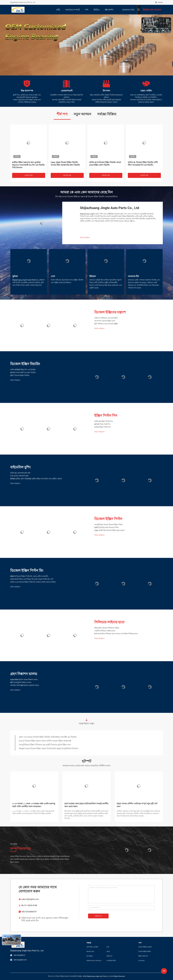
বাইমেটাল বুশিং (20, 467)
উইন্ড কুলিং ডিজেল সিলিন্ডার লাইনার (107, 628)
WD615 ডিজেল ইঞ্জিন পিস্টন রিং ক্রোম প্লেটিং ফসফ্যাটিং (29, 576)
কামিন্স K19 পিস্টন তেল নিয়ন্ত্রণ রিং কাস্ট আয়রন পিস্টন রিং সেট (32, 579)
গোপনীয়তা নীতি (111, 961)
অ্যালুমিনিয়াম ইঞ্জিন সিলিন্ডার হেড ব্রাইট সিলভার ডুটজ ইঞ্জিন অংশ (45, 745)
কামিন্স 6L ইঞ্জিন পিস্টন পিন (104, 421)
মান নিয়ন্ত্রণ (90, 956)
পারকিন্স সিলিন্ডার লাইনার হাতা (105, 631)
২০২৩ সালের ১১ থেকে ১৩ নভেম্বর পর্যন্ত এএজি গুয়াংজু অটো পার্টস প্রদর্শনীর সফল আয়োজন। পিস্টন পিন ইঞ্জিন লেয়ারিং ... (33, 812)
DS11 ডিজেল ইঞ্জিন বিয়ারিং (20, 375)
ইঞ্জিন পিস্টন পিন (106, 416)
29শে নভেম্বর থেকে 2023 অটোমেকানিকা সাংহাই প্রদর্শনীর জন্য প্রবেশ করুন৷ (86, 805)
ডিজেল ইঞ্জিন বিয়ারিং (25, 364)
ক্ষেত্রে (108, 952)
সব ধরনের (141, 961)
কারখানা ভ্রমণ (90, 952)
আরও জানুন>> (85, 237)
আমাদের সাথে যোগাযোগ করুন (95, 961)
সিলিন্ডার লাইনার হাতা (109, 622)
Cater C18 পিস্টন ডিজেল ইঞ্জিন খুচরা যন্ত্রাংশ (110, 530)
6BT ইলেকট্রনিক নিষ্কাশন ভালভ (21, 682)
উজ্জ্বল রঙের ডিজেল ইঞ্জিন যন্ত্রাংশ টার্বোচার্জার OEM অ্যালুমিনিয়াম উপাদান (49, 749)
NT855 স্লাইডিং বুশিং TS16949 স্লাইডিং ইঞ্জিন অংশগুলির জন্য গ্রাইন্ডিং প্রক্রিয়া (36, 479)
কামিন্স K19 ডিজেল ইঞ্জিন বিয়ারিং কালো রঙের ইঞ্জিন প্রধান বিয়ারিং (105, 164)
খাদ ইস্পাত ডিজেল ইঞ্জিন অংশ (105, 321)
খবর (108, 947)
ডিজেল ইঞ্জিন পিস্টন (108, 519)
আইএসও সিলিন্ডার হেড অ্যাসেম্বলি (106, 318)
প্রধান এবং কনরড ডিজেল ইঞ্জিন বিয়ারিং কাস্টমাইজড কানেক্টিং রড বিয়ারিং (48, 737)
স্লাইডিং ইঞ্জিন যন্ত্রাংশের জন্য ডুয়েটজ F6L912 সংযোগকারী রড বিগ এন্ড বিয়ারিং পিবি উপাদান (28, 165)
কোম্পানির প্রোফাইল (92, 947)
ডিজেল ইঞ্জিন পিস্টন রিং (27, 571)
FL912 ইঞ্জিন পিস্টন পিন (103, 427)
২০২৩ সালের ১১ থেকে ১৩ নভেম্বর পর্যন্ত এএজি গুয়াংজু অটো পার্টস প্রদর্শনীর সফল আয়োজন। (34, 805)
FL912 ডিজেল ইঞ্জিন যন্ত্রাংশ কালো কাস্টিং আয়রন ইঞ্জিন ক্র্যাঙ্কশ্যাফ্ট (45, 741)
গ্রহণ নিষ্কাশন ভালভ (24, 674)
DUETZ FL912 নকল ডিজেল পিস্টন (106, 527)
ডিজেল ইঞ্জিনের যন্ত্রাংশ (110, 312)
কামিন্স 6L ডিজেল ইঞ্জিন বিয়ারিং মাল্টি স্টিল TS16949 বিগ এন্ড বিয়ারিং (143, 164)
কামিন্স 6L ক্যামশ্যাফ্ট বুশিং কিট (20, 473)
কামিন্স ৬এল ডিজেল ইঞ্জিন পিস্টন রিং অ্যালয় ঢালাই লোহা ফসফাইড (33, 582)
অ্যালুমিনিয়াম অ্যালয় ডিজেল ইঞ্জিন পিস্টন (108, 525)
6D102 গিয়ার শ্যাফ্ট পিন (102, 424)
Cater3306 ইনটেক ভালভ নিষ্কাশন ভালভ (24, 680)
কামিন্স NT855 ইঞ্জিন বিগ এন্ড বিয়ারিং (23, 370)
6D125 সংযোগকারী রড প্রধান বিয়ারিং (23, 373)
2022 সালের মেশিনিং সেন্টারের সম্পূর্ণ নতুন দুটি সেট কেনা (137, 805)
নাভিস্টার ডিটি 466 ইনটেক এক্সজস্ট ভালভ (25, 685)
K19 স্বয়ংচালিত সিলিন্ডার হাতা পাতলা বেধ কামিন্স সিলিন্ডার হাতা (116, 634)
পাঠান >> (98, 916)
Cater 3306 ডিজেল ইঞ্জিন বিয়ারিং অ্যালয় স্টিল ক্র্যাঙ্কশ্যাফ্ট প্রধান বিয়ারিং (65, 164)
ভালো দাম (29, 175)
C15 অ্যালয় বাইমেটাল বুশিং (19, 476)
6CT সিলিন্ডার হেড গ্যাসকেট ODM (106, 324)
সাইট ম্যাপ (109, 956)
